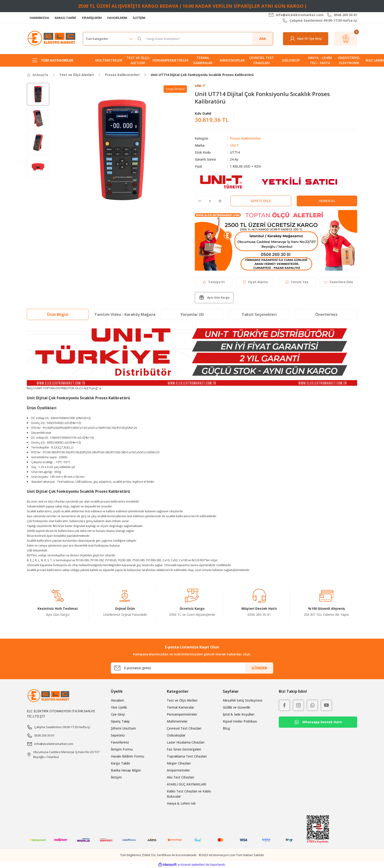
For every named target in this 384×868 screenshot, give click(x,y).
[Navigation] (58, 60)
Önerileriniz (326, 314)
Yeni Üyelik (119, 707)
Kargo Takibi (120, 763)
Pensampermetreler (182, 714)
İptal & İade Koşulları (239, 714)
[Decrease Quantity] (200, 201)
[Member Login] (292, 39)
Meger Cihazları (179, 763)
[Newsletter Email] (192, 668)
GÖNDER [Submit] (259, 668)
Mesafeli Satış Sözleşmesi (243, 700)
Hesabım (117, 700)
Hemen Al (327, 201)
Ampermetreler (178, 770)
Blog (226, 728)
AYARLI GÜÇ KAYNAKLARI (187, 784)
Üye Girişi (118, 714)
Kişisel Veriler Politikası (240, 721)
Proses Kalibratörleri (245, 138)
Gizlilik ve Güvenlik (236, 707)
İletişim (116, 777)
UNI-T (234, 145)
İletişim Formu (122, 749)
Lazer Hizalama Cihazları (186, 742)
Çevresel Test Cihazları (184, 728)
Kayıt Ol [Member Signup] (302, 39)
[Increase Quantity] (220, 201)
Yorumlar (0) (192, 314)
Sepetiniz (118, 735)
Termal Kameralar (180, 707)
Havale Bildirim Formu (127, 756)
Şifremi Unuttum (123, 728)
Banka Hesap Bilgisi (126, 770)
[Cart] (346, 39)
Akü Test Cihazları (180, 777)
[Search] (208, 39)
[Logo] (52, 38)
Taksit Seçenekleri (259, 314)
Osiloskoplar (176, 735)
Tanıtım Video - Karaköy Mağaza (125, 314)
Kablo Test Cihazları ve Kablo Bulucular (189, 794)
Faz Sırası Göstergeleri (184, 749)
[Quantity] (210, 201)
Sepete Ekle (261, 201)
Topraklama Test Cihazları (187, 756)
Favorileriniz (120, 742)
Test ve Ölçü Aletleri (182, 700)
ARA (263, 39)
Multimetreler (177, 721)
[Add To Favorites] (338, 282)
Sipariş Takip (120, 721)
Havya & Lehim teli (181, 803)
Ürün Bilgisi (58, 314)
